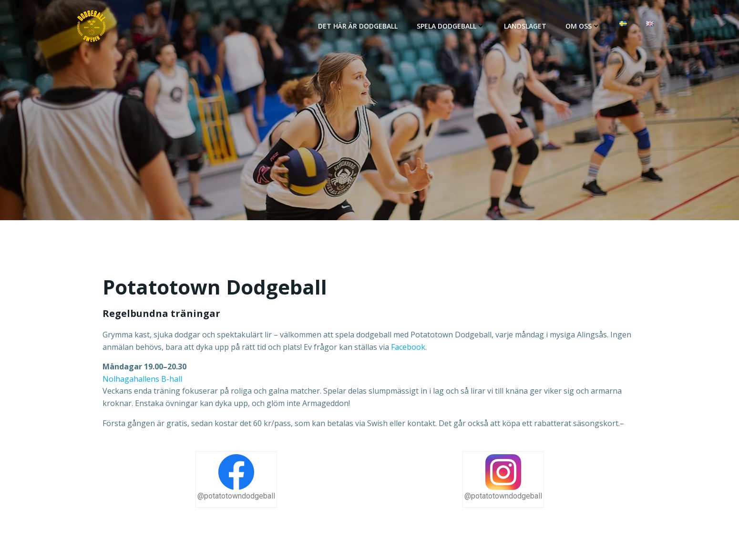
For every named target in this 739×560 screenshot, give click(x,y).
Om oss (583, 26)
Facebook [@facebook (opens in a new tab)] (408, 347)
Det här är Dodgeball (358, 26)
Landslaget (525, 26)
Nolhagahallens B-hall (142, 379)
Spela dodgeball (451, 26)
